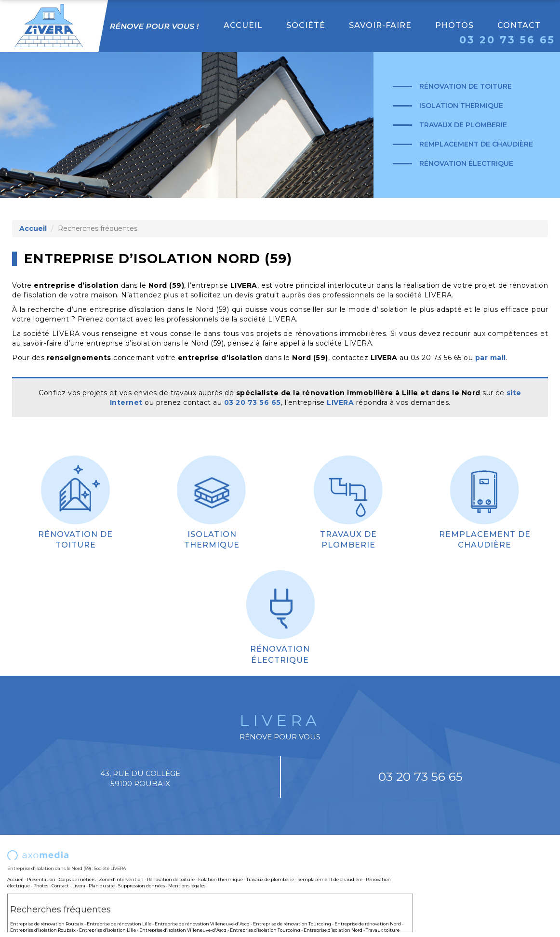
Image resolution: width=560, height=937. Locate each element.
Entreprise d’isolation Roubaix (43, 930)
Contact (519, 25)
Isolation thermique (461, 106)
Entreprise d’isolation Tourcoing (265, 930)
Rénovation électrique (466, 163)
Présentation (41, 879)
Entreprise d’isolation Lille (107, 930)
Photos (454, 25)
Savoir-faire (380, 25)
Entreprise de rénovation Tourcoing (292, 924)
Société (306, 25)
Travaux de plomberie (463, 125)
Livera (79, 886)
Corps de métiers (77, 879)
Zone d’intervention (121, 879)
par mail (491, 358)
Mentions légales (187, 886)
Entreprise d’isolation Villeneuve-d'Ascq (183, 930)
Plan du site (102, 886)
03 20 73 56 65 (507, 40)
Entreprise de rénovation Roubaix (47, 924)
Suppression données (141, 886)
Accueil (243, 25)
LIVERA (340, 402)
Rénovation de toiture (466, 86)
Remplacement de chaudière (476, 144)
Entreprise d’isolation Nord (333, 930)
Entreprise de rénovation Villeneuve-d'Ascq (202, 924)
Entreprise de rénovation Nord (368, 924)
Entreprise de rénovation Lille (119, 924)
